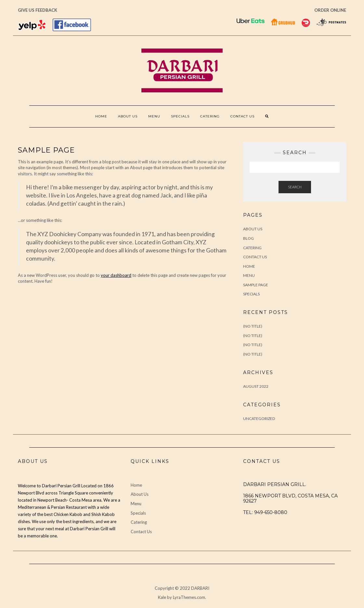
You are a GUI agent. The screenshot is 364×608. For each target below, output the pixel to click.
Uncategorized (259, 419)
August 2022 (256, 386)
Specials (180, 116)
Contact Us (242, 116)
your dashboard (116, 275)
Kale (162, 597)
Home (101, 116)
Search (295, 187)
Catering (210, 116)
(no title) (253, 326)
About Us (128, 116)
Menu (154, 116)
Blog (248, 238)
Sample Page (256, 285)
